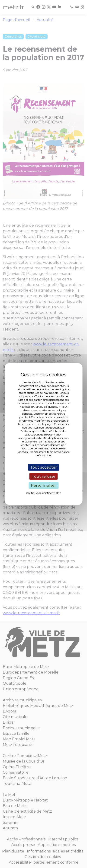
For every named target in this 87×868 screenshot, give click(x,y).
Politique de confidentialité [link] (43, 493)
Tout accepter (43, 467)
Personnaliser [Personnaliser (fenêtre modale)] (43, 485)
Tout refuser (44, 476)
